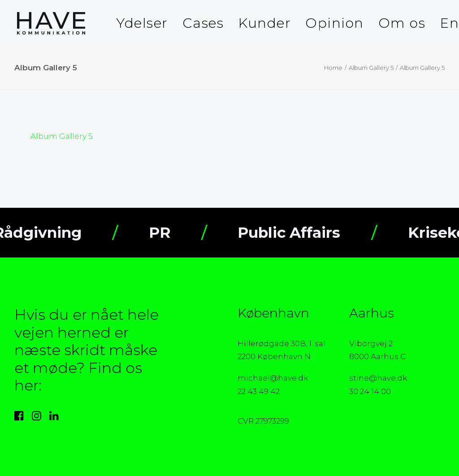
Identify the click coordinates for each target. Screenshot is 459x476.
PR (175, 232)
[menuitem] (142, 23)
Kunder (264, 23)
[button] (19, 418)
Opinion (335, 23)
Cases (203, 23)
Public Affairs (305, 232)
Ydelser (142, 23)
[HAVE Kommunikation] (48, 23)
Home (333, 68)
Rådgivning (53, 232)
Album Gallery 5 (371, 68)
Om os (402, 23)
